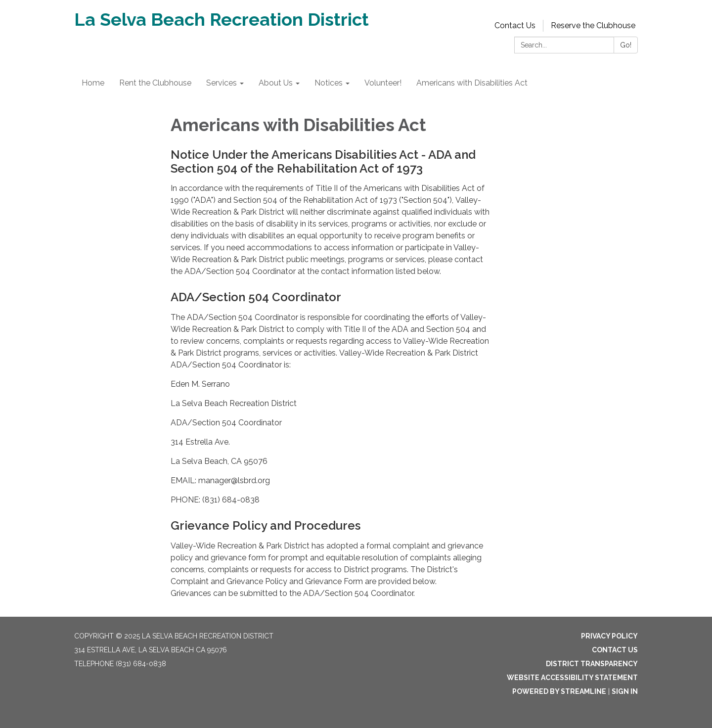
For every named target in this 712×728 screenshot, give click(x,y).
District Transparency (592, 664)
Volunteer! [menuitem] (383, 83)
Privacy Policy (609, 636)
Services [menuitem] (222, 83)
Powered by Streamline (559, 691)
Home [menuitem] (93, 83)
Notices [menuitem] (329, 83)
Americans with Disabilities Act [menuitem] (472, 83)
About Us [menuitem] (276, 83)
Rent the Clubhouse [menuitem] (155, 83)
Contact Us (515, 25)
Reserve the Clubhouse (593, 25)
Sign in (625, 691)
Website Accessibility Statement (572, 678)
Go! (626, 45)
